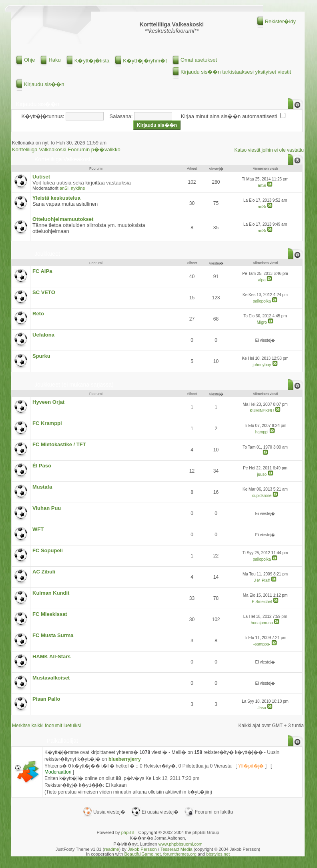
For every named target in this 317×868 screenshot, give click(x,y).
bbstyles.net (218, 854)
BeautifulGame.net (142, 854)
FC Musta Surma (53, 635)
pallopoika (262, 301)
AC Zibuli (44, 572)
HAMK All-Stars (52, 657)
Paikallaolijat (62, 741)
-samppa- (262, 644)
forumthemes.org (180, 854)
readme (111, 849)
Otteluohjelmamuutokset (63, 219)
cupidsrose (262, 496)
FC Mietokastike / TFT (59, 444)
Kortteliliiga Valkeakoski (64, 159)
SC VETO (44, 292)
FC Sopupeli (48, 550)
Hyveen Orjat (48, 402)
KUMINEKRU (262, 411)
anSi (64, 188)
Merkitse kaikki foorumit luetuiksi (46, 726)
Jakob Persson (142, 849)
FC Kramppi (47, 423)
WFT (38, 529)
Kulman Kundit (51, 593)
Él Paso (42, 466)
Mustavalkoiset (51, 678)
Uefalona (43, 335)
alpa (262, 280)
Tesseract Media (177, 849)
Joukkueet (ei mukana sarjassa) (74, 385)
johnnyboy (262, 365)
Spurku (41, 356)
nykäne (78, 188)
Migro (262, 322)
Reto (38, 314)
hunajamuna (262, 623)
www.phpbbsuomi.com (181, 844)
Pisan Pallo (46, 699)
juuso (262, 474)
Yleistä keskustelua (56, 198)
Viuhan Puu (47, 508)
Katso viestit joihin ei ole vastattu (269, 150)
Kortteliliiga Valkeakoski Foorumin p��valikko (66, 149)
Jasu (262, 708)
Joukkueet (47, 254)
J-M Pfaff (262, 580)
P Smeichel (262, 602)
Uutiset (41, 177)
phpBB (128, 832)
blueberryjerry (125, 759)
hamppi (262, 432)
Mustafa (42, 487)
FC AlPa (42, 271)
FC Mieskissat (50, 614)
